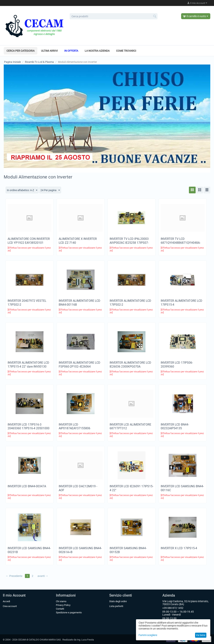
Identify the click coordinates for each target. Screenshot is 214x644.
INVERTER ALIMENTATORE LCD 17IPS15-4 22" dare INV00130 (28, 365)
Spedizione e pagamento (69, 612)
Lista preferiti (116, 606)
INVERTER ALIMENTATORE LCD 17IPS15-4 (181, 303)
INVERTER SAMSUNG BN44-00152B (128, 550)
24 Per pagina (50, 190)
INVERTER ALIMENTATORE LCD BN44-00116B (80, 303)
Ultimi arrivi (49, 51)
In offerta (71, 51)
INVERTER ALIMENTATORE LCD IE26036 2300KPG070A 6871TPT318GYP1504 (130, 367)
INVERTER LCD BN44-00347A (27, 486)
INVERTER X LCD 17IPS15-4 (179, 548)
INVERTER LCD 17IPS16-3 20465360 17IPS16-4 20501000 (29, 426)
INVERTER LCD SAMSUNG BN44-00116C (182, 488)
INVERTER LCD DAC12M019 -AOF (78, 488)
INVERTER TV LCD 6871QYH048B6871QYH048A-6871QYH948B (181, 243)
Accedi (6, 601)
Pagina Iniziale (12, 62)
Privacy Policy (63, 605)
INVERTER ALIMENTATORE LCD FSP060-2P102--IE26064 (80, 365)
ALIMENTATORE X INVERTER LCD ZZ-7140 (78, 241)
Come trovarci (126, 51)
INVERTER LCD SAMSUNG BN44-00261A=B (80, 550)
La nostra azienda (97, 51)
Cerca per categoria (21, 51)
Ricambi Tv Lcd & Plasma (39, 62)
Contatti (60, 609)
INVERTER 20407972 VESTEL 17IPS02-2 (27, 303)
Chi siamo (61, 601)
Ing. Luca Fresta (85, 640)
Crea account (10, 606)
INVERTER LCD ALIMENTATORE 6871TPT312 (130, 426)
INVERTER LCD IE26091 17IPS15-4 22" (131, 488)
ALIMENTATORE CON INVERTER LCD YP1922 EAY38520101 (29, 241)
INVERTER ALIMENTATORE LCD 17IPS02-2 (130, 303)
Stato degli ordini (118, 601)
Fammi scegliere (148, 635)
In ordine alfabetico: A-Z (22, 190)
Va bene (201, 635)
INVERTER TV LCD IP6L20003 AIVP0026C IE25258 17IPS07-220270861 (129, 243)
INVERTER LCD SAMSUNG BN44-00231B (29, 550)
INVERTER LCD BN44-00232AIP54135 (175, 426)
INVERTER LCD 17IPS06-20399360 (177, 365)
